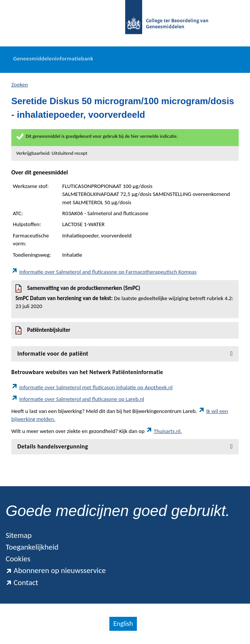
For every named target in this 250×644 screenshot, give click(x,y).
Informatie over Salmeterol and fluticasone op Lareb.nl (78, 399)
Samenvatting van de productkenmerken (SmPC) (125, 297)
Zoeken (20, 85)
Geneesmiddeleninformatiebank (53, 59)
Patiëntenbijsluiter (43, 330)
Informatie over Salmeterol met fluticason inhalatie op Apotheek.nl (92, 387)
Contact (22, 582)
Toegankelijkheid (32, 547)
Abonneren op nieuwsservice (56, 570)
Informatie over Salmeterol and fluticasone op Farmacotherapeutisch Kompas (104, 272)
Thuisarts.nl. (164, 431)
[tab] (125, 354)
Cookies (18, 559)
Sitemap (19, 535)
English (123, 624)
